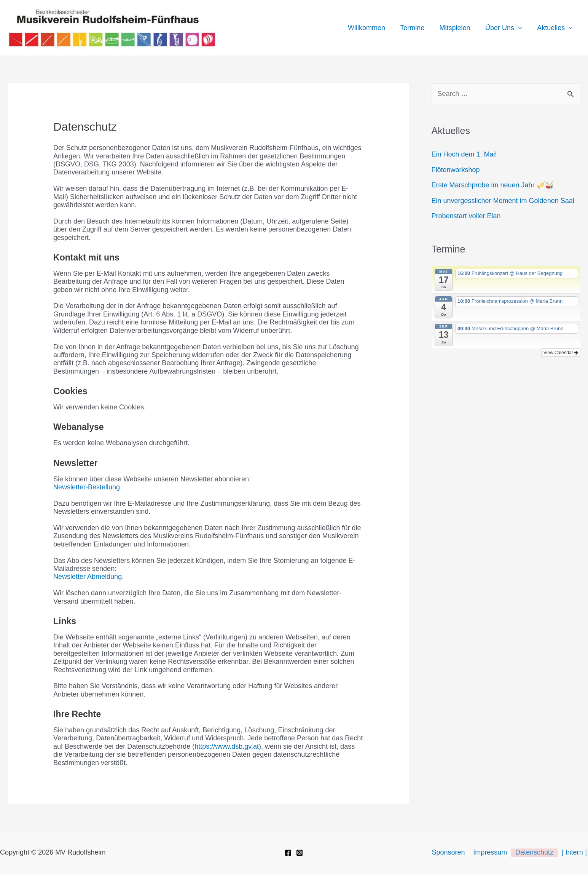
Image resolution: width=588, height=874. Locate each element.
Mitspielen (458, 28)
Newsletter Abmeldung (88, 577)
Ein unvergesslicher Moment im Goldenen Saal (503, 201)
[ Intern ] (575, 852)
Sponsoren (454, 852)
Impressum (494, 852)
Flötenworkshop (456, 170)
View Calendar (561, 353)
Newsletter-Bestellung (87, 487)
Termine (417, 28)
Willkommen (372, 28)
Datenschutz (537, 852)
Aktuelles (552, 28)
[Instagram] (300, 853)
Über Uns (502, 28)
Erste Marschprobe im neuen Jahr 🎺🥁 (492, 185)
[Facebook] (288, 853)
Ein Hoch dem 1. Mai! (464, 154)
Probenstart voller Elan (466, 216)
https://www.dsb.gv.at (227, 746)
